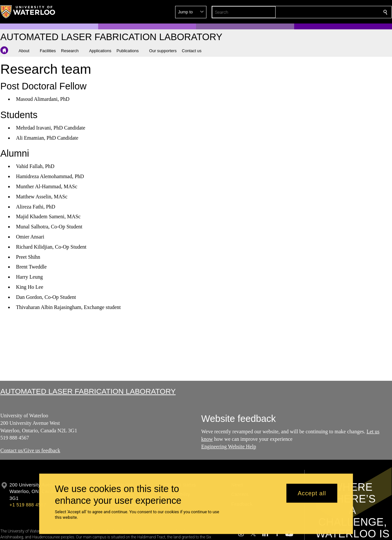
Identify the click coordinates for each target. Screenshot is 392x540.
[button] (338, 12)
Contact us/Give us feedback (30, 450)
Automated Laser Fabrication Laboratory (88, 391)
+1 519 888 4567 (28, 505)
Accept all (312, 493)
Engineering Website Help (229, 447)
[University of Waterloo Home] (28, 12)
